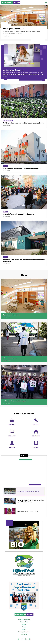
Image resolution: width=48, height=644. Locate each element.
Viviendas (12, 422)
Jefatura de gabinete (24, 619)
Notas (24, 275)
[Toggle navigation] (46, 2)
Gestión (24, 624)
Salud (36, 444)
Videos (24, 455)
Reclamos (12, 433)
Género (12, 444)
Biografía (24, 634)
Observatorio (24, 622)
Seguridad (36, 433)
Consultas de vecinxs (24, 414)
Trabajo (36, 422)
